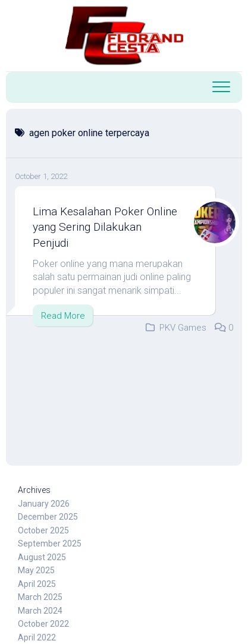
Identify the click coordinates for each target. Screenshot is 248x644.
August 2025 (42, 557)
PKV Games (183, 328)
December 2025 (48, 517)
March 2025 (40, 597)
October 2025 (43, 530)
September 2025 (50, 544)
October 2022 (43, 624)
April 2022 (37, 637)
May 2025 (36, 570)
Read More (63, 316)
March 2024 (40, 611)
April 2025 (37, 584)
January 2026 (44, 504)
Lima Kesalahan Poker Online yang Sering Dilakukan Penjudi (105, 227)
